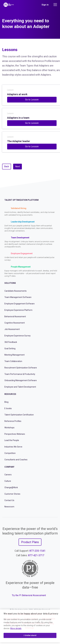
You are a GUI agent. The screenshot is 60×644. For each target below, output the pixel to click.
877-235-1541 (37, 551)
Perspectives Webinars (15, 434)
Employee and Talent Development (20, 387)
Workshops (9, 428)
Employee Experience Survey (17, 336)
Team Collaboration (13, 361)
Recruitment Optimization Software (21, 368)
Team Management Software (18, 297)
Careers (8, 475)
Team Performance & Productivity (20, 374)
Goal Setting (10, 349)
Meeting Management (14, 355)
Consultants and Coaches (16, 460)
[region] (30, 626)
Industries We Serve (13, 447)
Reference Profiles (13, 421)
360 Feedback (11, 342)
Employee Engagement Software (19, 304)
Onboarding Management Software (21, 380)
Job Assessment (12, 329)
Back (7, 166)
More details (16, 628)
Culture (8, 481)
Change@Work (11, 487)
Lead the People (12, 440)
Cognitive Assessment (15, 323)
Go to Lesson (32, 100)
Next (17, 166)
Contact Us (9, 500)
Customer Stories (12, 494)
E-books (8, 408)
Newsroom (9, 507)
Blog (6, 402)
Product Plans (30, 542)
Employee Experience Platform (18, 310)
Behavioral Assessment (15, 316)
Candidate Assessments (15, 291)
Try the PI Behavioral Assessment (29, 595)
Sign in (45, 5)
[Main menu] (56, 5)
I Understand (30, 635)
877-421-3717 (36, 555)
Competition (10, 453)
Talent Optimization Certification (19, 415)
